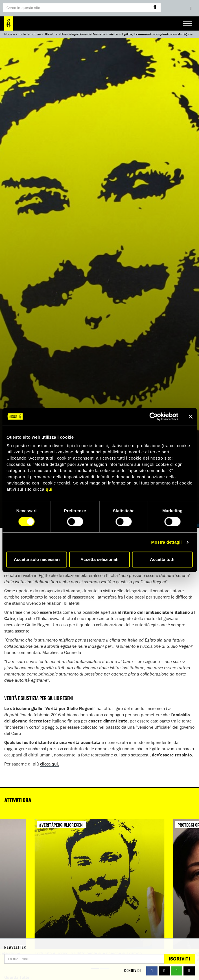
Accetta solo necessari (37, 559)
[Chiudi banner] (191, 417)
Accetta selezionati (99, 559)
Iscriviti (179, 959)
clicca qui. (50, 764)
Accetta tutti (162, 559)
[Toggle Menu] (187, 23)
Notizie (10, 34)
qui (49, 489)
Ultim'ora (51, 34)
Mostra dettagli (166, 542)
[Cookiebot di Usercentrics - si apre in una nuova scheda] (153, 417)
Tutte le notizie (29, 34)
